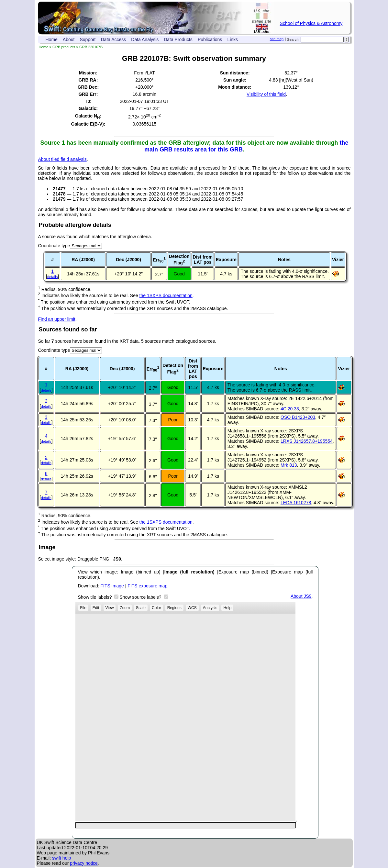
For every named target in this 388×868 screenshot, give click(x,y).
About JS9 (301, 596)
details (52, 277)
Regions (174, 608)
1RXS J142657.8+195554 (307, 441)
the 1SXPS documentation (166, 295)
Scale (141, 608)
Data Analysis (145, 39)
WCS (192, 608)
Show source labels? (141, 597)
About (69, 39)
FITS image (112, 586)
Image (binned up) (140, 572)
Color (156, 608)
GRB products (64, 47)
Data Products (178, 39)
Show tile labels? (96, 597)
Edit (96, 608)
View (110, 608)
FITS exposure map (147, 586)
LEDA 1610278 (296, 503)
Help (227, 608)
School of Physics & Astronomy (311, 23)
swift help (61, 858)
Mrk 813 (289, 465)
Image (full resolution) (189, 572)
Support (88, 39)
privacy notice (84, 863)
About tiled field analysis (62, 159)
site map (277, 39)
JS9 (117, 559)
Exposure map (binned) (243, 572)
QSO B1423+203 (298, 417)
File (83, 608)
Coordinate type (54, 246)
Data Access (114, 39)
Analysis (210, 608)
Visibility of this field (266, 94)
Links (233, 39)
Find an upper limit (57, 319)
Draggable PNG (93, 559)
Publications (210, 39)
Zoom (125, 608)
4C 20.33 (290, 409)
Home (52, 39)
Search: (293, 39)
